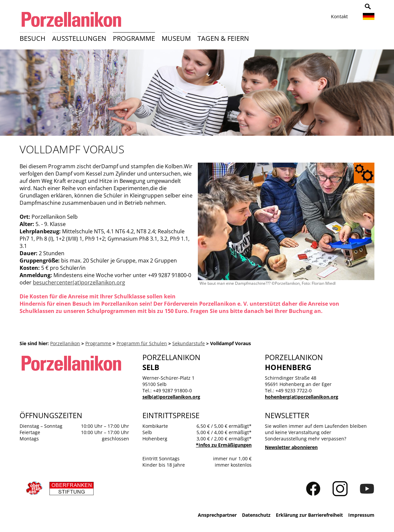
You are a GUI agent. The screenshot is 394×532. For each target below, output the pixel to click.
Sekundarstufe (189, 343)
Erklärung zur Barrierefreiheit (309, 515)
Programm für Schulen (142, 343)
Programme (134, 38)
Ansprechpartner (217, 515)
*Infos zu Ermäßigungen (224, 445)
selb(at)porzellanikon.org (171, 397)
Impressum (361, 515)
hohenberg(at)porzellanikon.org (302, 397)
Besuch (33, 38)
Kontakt (339, 16)
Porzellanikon (65, 343)
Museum (176, 38)
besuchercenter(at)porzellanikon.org (79, 282)
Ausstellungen (79, 38)
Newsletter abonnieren (291, 447)
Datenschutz (256, 515)
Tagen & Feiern (223, 38)
